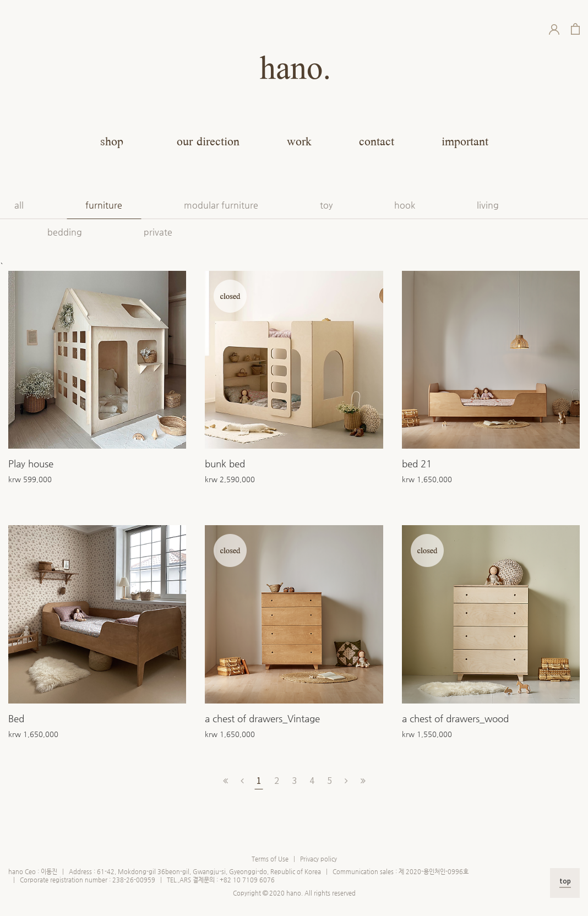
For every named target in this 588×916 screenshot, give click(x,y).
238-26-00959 (134, 880)
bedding (65, 232)
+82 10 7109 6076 (247, 880)
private (158, 232)
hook (405, 205)
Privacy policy (318, 859)
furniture (104, 205)
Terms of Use (270, 859)
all (19, 205)
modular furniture (221, 205)
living (488, 205)
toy (326, 205)
